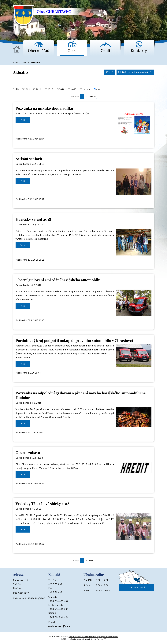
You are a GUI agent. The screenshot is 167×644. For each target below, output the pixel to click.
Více (23, 120)
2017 (50, 89)
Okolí (105, 51)
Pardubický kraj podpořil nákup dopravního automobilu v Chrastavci (74, 340)
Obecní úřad (39, 51)
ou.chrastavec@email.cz (61, 626)
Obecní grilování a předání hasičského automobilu (58, 280)
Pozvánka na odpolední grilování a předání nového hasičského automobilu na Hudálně (81, 395)
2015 (27, 89)
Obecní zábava (28, 452)
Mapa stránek (113, 637)
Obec (72, 51)
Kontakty (139, 51)
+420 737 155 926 (58, 617)
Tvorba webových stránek (81, 639)
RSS (110, 72)
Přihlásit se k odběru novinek (135, 72)
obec (99, 89)
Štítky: (16, 89)
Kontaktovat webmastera (78, 637)
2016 (39, 89)
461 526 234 (55, 584)
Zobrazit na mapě (136, 587)
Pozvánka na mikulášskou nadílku (44, 108)
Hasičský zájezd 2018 (33, 219)
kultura (86, 89)
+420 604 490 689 (58, 609)
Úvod (17, 49)
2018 (62, 89)
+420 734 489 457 (58, 601)
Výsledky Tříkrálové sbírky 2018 (43, 504)
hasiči (74, 89)
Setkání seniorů (29, 159)
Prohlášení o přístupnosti (98, 637)
